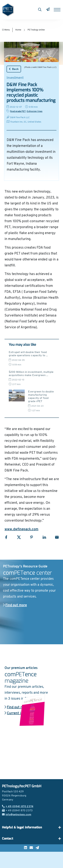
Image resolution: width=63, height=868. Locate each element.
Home (18, 30)
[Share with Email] (57, 537)
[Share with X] (19, 537)
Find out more (15, 605)
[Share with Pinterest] (32, 537)
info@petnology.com (17, 815)
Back (14, 69)
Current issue (16, 713)
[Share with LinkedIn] (44, 537)
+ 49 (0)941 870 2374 (18, 807)
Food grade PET (18, 111)
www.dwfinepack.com (22, 529)
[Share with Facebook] (6, 537)
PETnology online (36, 30)
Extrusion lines (35, 111)
